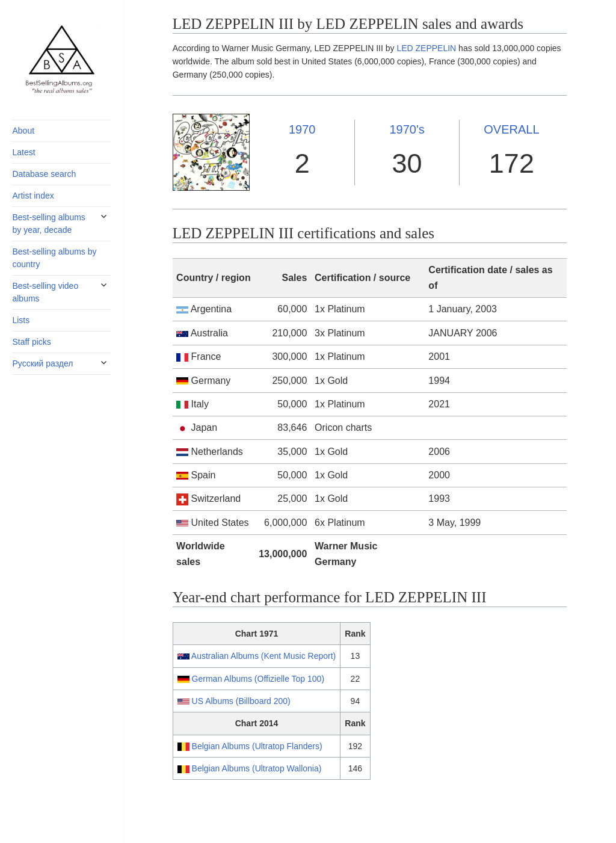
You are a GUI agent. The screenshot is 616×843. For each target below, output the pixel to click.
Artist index (33, 196)
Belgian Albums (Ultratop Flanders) (257, 746)
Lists (21, 320)
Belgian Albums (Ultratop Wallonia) (257, 768)
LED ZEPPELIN (426, 48)
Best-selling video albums (45, 292)
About (23, 131)
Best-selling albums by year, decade (48, 224)
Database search (44, 174)
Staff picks (31, 342)
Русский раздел (42, 363)
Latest (23, 152)
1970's (407, 129)
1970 (302, 129)
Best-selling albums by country (54, 258)
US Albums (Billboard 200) (241, 701)
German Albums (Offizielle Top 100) (258, 679)
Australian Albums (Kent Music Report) (263, 656)
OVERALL (511, 129)
